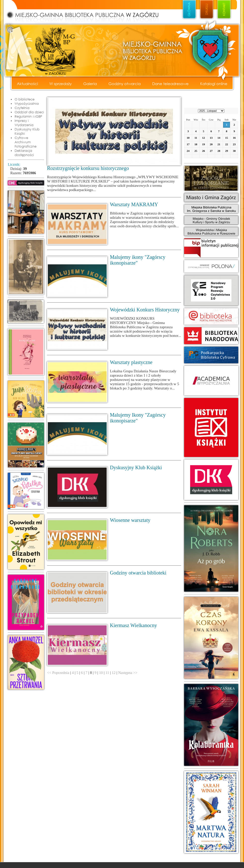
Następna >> (128, 673)
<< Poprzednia (58, 673)
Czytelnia (22, 108)
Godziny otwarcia (125, 84)
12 (114, 673)
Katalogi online (214, 84)
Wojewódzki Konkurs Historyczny (145, 310)
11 (107, 673)
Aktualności (27, 84)
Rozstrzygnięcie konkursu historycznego (88, 168)
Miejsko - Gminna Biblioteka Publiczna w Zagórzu (88, 12)
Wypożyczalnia (27, 103)
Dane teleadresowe (170, 84)
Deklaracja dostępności (24, 153)
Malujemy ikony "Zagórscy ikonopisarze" (138, 260)
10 (101, 673)
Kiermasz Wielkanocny (133, 625)
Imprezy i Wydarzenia (24, 123)
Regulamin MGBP (28, 116)
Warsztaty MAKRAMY (134, 204)
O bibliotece (25, 99)
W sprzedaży (60, 84)
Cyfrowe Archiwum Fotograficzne (26, 142)
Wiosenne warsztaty (130, 520)
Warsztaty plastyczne (131, 362)
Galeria (90, 84)
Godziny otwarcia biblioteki (138, 573)
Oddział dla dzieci (29, 112)
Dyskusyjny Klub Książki (27, 131)
